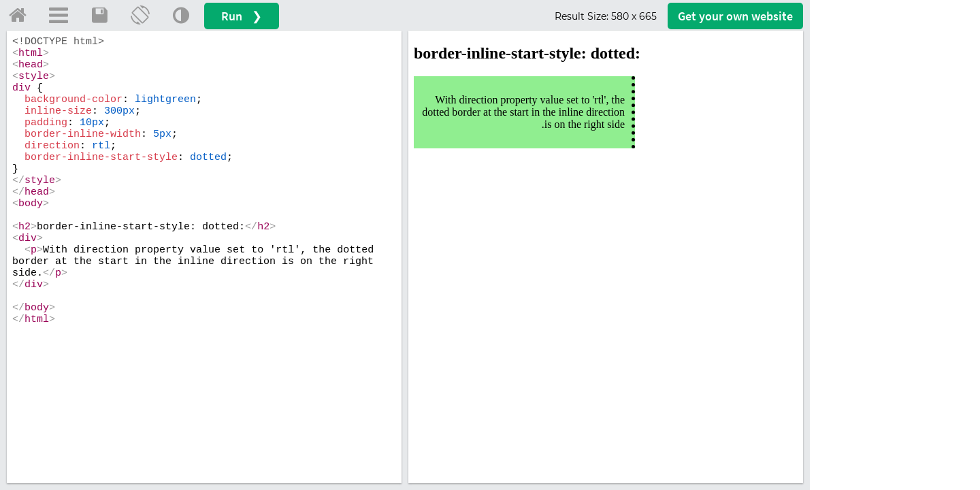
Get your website (735, 16)
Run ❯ (242, 16)
